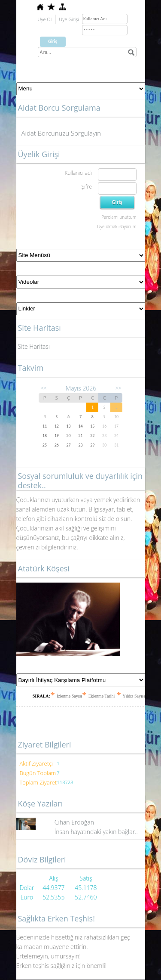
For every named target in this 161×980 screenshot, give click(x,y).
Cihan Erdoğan (74, 822)
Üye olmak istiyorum (117, 226)
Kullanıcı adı (78, 173)
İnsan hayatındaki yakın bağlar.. (96, 832)
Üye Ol (45, 19)
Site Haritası (34, 346)
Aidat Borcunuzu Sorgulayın (61, 133)
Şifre (87, 187)
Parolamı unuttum (119, 217)
